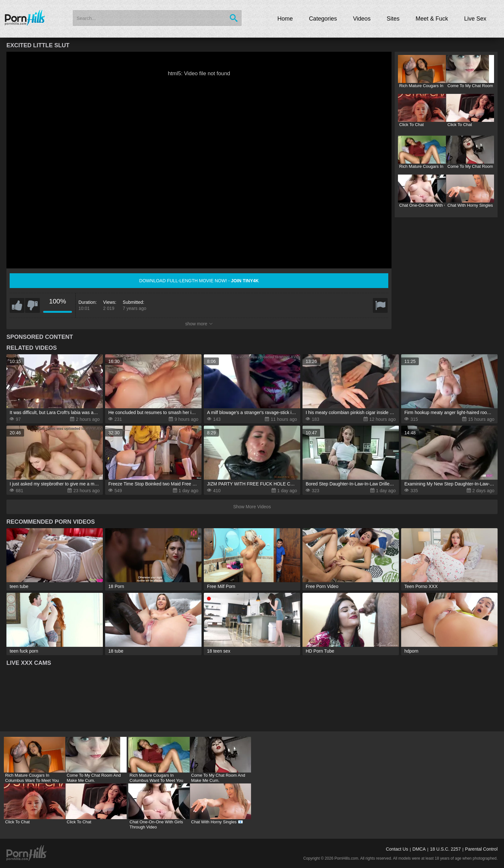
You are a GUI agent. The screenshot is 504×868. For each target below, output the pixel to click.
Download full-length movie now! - (199, 281)
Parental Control (481, 849)
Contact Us (397, 849)
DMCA (419, 849)
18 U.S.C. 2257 (446, 849)
